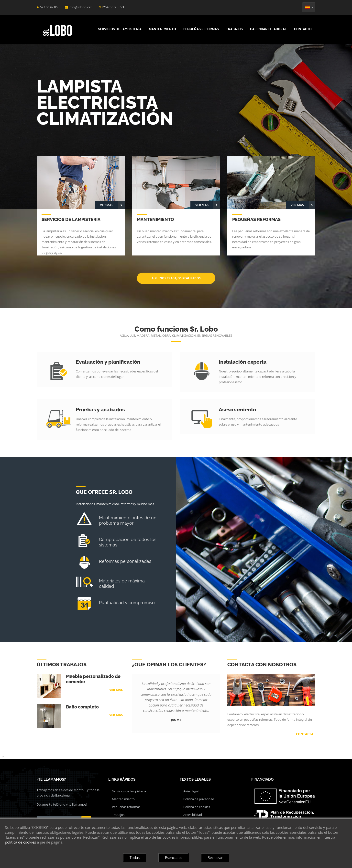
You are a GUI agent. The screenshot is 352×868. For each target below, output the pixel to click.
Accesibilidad (193, 815)
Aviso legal (191, 791)
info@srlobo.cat (80, 7)
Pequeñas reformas (201, 29)
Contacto (303, 29)
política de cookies (20, 842)
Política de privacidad (199, 799)
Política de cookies (197, 807)
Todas (135, 857)
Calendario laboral (268, 29)
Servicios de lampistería (120, 29)
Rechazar (215, 857)
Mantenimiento (162, 29)
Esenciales (174, 857)
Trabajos (234, 29)
